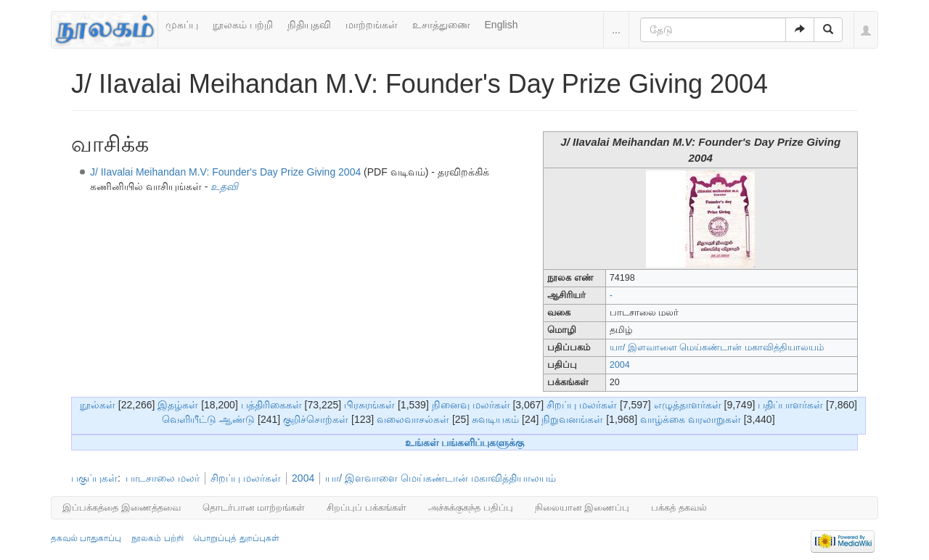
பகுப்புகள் (94, 478)
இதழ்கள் (178, 405)
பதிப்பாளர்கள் (790, 405)
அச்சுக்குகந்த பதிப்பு (471, 507)
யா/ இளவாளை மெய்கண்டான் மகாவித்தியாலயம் (717, 347)
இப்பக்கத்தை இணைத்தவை (122, 507)
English (502, 25)
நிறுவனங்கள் (572, 419)
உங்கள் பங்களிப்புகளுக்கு (465, 442)
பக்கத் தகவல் (679, 507)
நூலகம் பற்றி (243, 25)
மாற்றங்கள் (372, 25)
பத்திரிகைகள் (271, 405)
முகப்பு (182, 25)
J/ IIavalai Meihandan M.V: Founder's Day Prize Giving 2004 (225, 172)
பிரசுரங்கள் (369, 405)
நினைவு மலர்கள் (471, 405)
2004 (620, 365)
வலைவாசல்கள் (413, 419)
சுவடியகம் (495, 419)
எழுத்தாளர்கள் (688, 405)
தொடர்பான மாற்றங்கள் (254, 507)
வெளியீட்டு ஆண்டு (208, 419)
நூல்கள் (98, 405)
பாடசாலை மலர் (163, 478)
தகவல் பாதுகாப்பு (86, 538)
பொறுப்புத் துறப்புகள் (236, 538)
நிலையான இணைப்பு (582, 507)
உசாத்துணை (441, 25)
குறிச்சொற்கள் (316, 419)
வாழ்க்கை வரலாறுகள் (691, 419)
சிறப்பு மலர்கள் (582, 405)
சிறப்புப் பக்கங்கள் (367, 507)
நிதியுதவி (309, 25)
